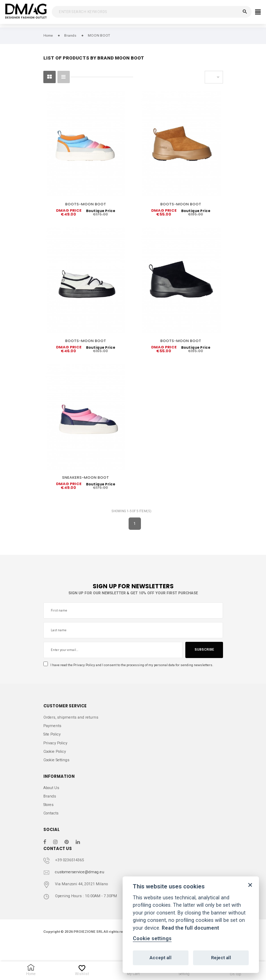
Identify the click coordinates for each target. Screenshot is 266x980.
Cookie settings (152, 939)
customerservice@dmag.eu (80, 872)
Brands (50, 796)
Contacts (51, 813)
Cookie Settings (56, 760)
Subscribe (204, 650)
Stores (48, 805)
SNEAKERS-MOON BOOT (85, 477)
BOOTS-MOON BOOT (86, 204)
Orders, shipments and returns (71, 717)
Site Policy (52, 734)
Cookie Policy (55, 752)
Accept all (160, 958)
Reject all (221, 958)
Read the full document (190, 928)
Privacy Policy (84, 665)
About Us (51, 788)
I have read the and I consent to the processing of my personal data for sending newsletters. (128, 665)
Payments (52, 726)
